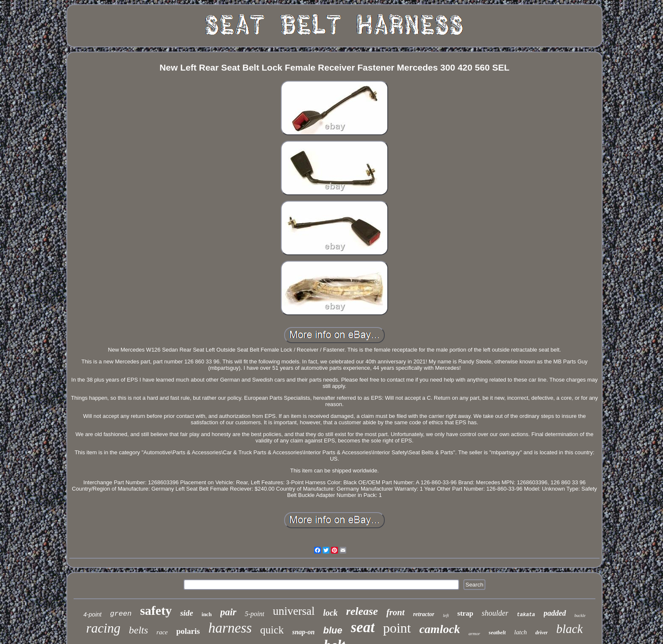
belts (138, 630)
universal (294, 611)
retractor (424, 614)
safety (156, 610)
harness (230, 628)
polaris (188, 631)
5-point (255, 614)
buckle (580, 615)
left (446, 615)
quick (272, 630)
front (396, 612)
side (187, 613)
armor (474, 633)
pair (228, 612)
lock (330, 613)
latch (521, 632)
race (162, 632)
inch (207, 614)
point (397, 628)
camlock (440, 629)
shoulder (495, 613)
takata (526, 615)
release (362, 611)
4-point (92, 614)
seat (363, 627)
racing (103, 628)
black (569, 629)
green (121, 614)
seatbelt (497, 632)
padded (555, 613)
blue (333, 630)
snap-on (303, 632)
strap (466, 613)
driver (541, 633)
